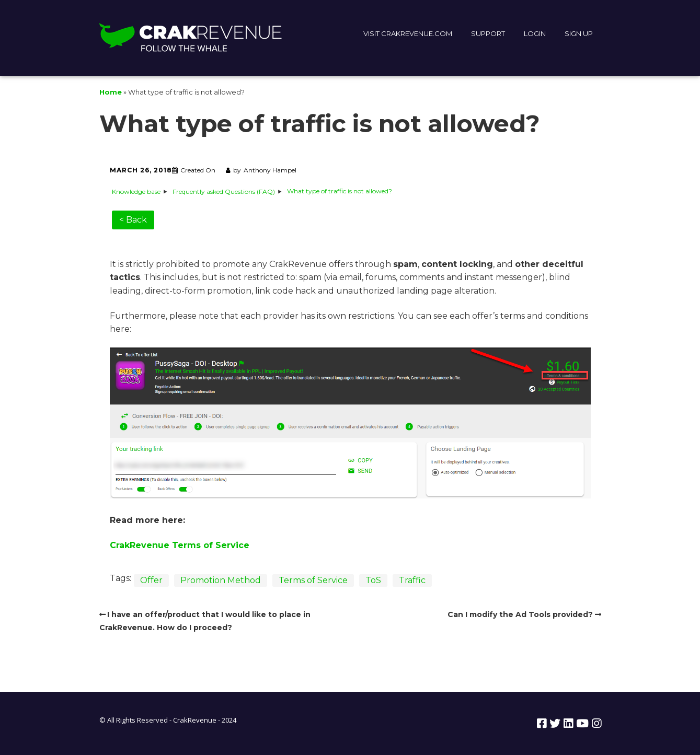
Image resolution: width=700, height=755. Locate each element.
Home (111, 92)
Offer (151, 580)
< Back (133, 220)
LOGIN (535, 33)
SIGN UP (579, 33)
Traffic (412, 580)
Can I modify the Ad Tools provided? (520, 614)
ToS (373, 580)
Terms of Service (313, 580)
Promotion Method (221, 580)
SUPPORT (488, 33)
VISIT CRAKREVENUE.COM (408, 33)
